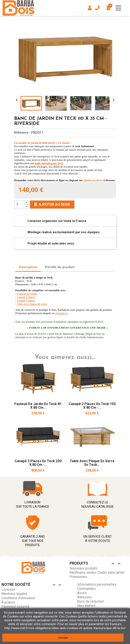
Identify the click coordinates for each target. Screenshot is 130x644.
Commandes (87, 589)
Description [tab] (28, 267)
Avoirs (82, 593)
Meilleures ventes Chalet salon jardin (97, 573)
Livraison (8, 590)
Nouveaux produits (83, 568)
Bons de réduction (91, 601)
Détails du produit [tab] (60, 267)
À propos (8, 602)
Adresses (85, 597)
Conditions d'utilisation (18, 598)
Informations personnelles (97, 584)
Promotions (78, 577)
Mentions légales (14, 594)
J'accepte (63, 638)
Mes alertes (86, 606)
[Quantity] (19, 205)
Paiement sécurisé (15, 607)
